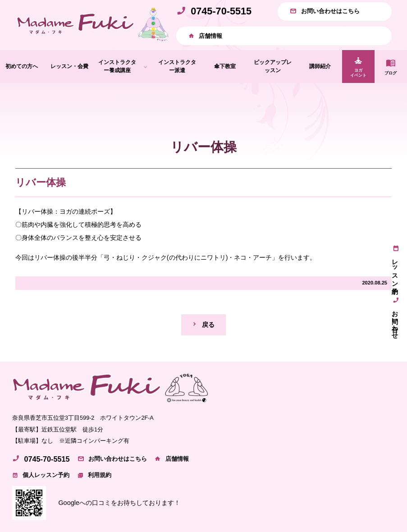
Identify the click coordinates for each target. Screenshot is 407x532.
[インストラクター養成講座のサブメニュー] (145, 66)
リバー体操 (41, 182)
